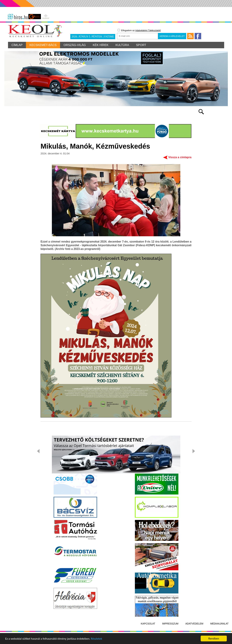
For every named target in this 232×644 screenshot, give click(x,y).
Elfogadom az (139, 30)
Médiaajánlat (219, 624)
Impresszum (170, 624)
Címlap (17, 45)
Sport (141, 45)
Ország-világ (75, 45)
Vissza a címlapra (180, 157)
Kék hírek (101, 45)
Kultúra (122, 45)
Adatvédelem (194, 624)
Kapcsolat (148, 624)
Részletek (97, 639)
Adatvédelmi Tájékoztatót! (148, 30)
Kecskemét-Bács (43, 45)
